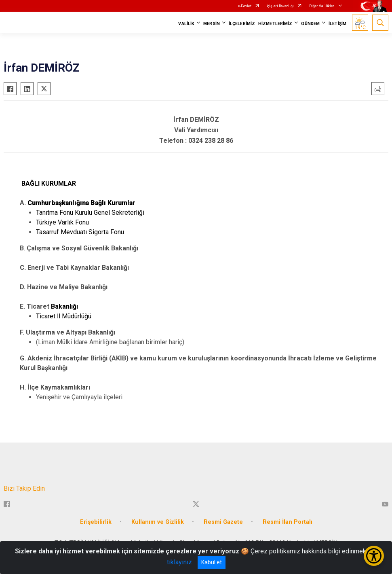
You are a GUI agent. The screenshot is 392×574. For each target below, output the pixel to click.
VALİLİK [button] (186, 24)
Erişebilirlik (96, 522)
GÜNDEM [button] (310, 24)
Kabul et (212, 562)
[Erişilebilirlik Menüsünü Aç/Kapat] (374, 556)
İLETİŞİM (337, 24)
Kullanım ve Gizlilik (158, 522)
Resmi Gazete (223, 522)
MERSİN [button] (212, 24)
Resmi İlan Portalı (288, 522)
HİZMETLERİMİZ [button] (275, 24)
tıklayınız (179, 562)
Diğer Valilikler (322, 6)
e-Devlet (245, 6)
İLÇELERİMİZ (242, 24)
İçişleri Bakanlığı (280, 6)
